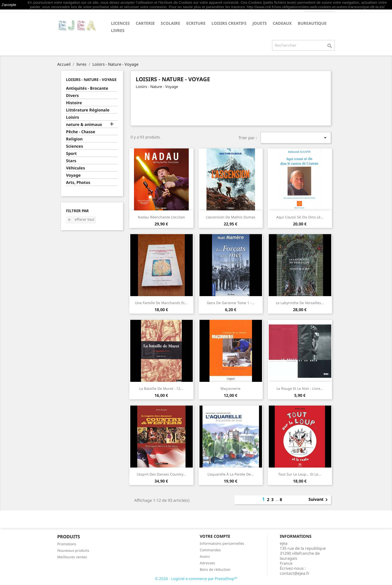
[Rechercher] (303, 45)
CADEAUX (282, 23)
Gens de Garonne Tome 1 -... (231, 303)
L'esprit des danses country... (161, 474)
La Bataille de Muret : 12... (161, 388)
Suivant (319, 500)
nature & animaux (84, 125)
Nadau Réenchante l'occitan (161, 217)
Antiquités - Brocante (87, 88)
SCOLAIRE (170, 23)
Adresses (207, 563)
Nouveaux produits (73, 550)
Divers (72, 96)
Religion (74, 139)
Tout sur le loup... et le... (300, 474)
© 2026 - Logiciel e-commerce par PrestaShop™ (196, 579)
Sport (71, 154)
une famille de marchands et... (161, 303)
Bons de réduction (215, 569)
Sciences (74, 146)
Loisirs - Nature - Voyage (91, 79)
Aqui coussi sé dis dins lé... (300, 217)
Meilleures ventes (72, 557)
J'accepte (9, 5)
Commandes (210, 550)
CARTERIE (145, 23)
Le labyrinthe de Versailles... (300, 303)
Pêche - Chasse (81, 132)
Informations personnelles (222, 543)
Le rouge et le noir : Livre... (300, 388)
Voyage (73, 175)
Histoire (74, 103)
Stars (71, 161)
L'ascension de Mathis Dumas (230, 217)
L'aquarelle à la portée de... (231, 474)
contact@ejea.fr (295, 573)
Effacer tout (81, 219)
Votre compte (215, 536)
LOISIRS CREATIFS (229, 23)
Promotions (67, 544)
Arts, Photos (78, 183)
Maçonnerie (230, 388)
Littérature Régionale (88, 110)
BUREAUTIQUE (312, 23)
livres (118, 30)
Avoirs (205, 556)
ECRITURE (196, 23)
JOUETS (260, 23)
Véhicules (75, 168)
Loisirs (72, 117)
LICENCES (120, 23)
